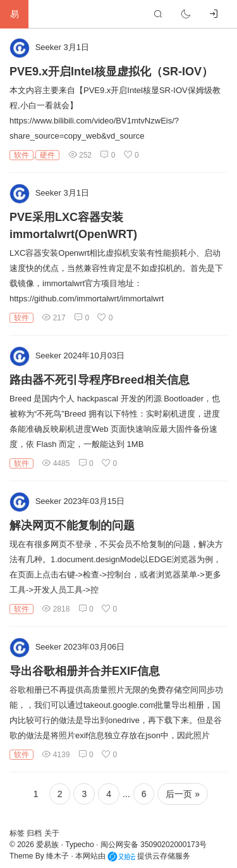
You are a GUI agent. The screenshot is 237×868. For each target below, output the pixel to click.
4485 (56, 463)
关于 (52, 833)
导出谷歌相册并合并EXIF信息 (85, 671)
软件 (21, 155)
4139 (56, 755)
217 (53, 318)
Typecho (79, 845)
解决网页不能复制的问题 (72, 525)
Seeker (48, 47)
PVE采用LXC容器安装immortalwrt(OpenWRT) (73, 226)
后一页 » (183, 794)
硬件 (47, 155)
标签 (18, 833)
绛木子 (58, 856)
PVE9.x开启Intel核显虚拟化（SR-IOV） (111, 72)
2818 (56, 609)
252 (80, 155)
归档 (35, 833)
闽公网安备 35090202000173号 (154, 845)
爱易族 (47, 845)
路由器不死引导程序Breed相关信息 (100, 380)
